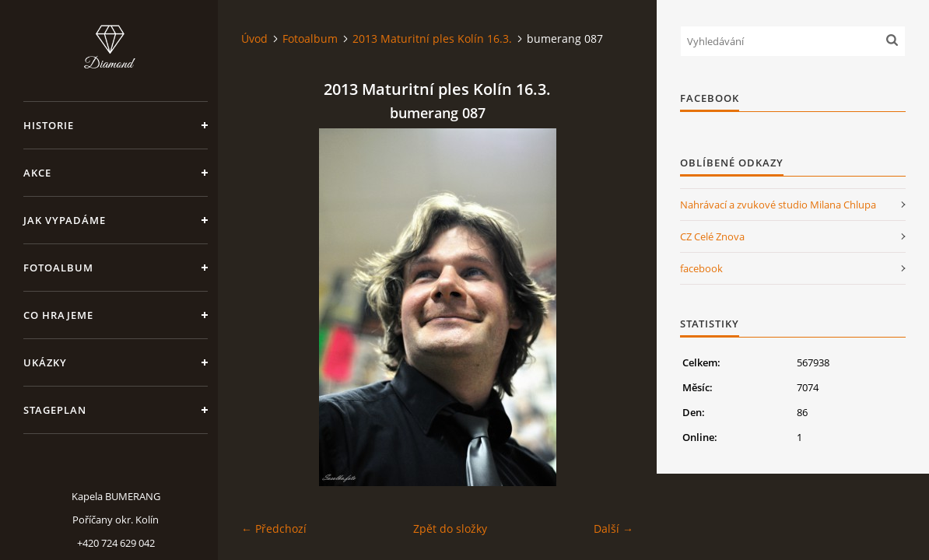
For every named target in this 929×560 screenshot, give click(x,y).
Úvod (254, 38)
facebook (701, 268)
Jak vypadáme (65, 220)
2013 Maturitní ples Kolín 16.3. (432, 38)
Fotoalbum (58, 268)
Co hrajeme (58, 315)
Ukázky (45, 362)
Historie (49, 125)
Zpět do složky (450, 528)
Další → (613, 528)
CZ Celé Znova (712, 236)
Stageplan (55, 410)
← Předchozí (274, 528)
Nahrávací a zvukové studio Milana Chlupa (778, 205)
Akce (37, 173)
